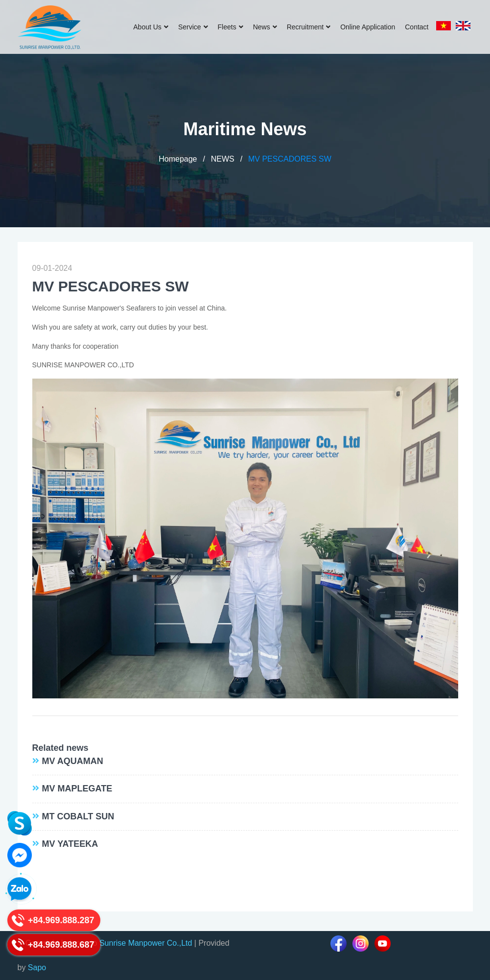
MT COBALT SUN (78, 816)
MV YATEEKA (70, 844)
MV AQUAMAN (73, 761)
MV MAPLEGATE (77, 789)
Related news (60, 748)
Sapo (37, 968)
